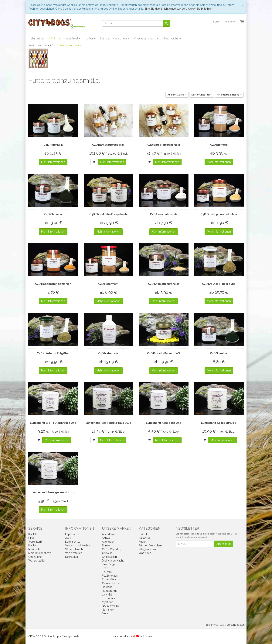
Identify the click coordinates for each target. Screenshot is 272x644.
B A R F (54, 38)
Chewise (107, 553)
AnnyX (106, 538)
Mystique (108, 602)
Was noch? (172, 38)
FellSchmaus (110, 576)
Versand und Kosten (78, 545)
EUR (216, 22)
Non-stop (108, 610)
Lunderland (109, 598)
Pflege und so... (146, 38)
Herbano (107, 587)
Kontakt (33, 534)
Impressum (72, 534)
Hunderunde (110, 591)
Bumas (106, 545)
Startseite (37, 38)
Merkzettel (35, 549)
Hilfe (31, 538)
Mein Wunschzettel (40, 553)
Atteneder (108, 542)
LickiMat (107, 595)
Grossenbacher (111, 583)
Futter (90, 38)
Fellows (107, 572)
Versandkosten (236, 625)
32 (229, 95)
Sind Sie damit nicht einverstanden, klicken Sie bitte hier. (178, 9)
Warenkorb (35, 542)
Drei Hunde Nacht (113, 561)
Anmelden (231, 22)
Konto (32, 545)
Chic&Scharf (109, 557)
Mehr (105, 613)
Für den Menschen (115, 38)
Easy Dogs (109, 564)
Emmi (105, 568)
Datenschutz (73, 542)
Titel (202, 95)
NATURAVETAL (111, 606)
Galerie (177, 95)
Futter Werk (109, 579)
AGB (68, 538)
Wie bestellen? (74, 553)
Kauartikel (73, 38)
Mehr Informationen (53, 162)
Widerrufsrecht (74, 549)
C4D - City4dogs (112, 549)
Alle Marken (109, 534)
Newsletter (72, 557)
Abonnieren (224, 544)
